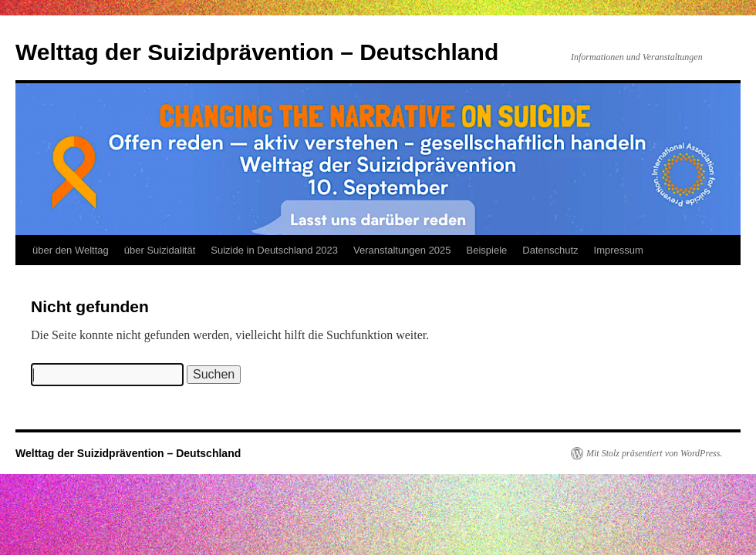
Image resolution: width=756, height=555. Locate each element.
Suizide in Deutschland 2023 (274, 250)
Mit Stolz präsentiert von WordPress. (654, 453)
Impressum (619, 250)
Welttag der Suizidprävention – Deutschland (257, 52)
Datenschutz (550, 250)
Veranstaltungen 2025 (402, 250)
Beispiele (487, 250)
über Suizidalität (160, 250)
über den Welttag (71, 250)
